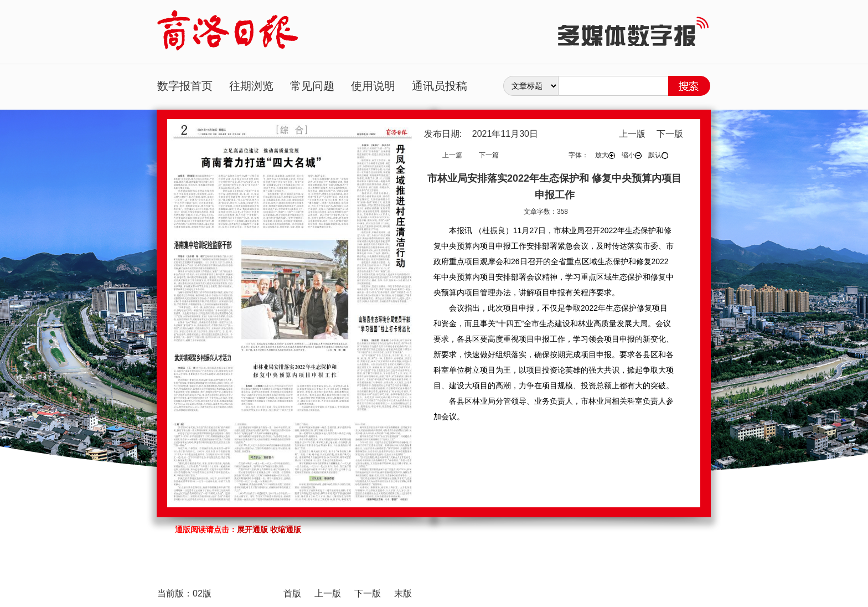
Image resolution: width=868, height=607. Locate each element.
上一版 (632, 134)
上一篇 (452, 155)
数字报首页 (185, 86)
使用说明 (373, 86)
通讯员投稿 (440, 86)
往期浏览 (251, 86)
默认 (658, 155)
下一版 (670, 134)
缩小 (632, 155)
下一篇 (489, 155)
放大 (605, 155)
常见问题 (312, 86)
